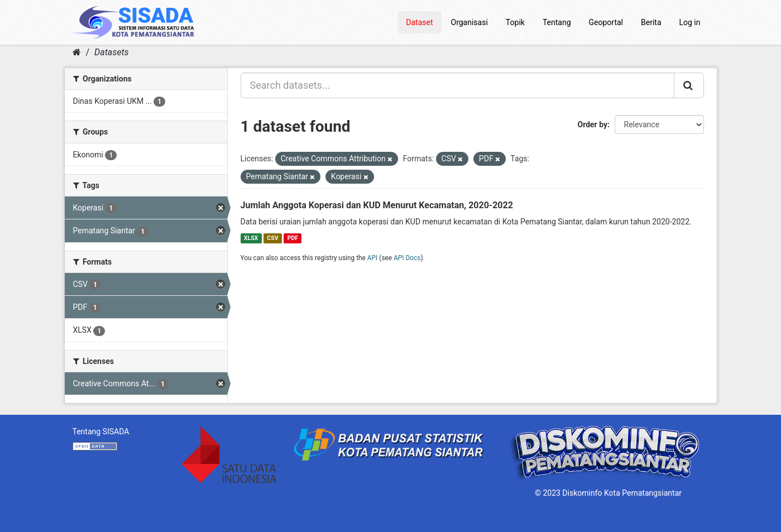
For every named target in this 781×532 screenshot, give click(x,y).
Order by (593, 124)
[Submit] (689, 85)
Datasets (111, 52)
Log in (690, 22)
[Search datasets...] (457, 85)
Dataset (419, 22)
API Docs (407, 258)
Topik (515, 22)
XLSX (251, 238)
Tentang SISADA (101, 432)
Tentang (557, 22)
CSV (272, 238)
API (373, 258)
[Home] (77, 52)
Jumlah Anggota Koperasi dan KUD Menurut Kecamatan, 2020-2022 (377, 205)
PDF (293, 238)
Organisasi (469, 22)
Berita (651, 22)
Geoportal (606, 22)
